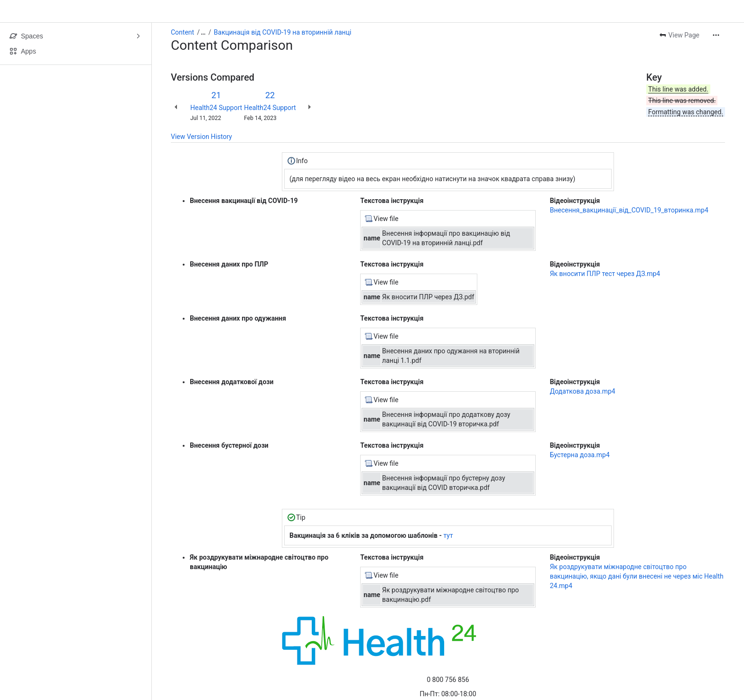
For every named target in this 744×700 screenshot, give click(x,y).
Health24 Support (216, 108)
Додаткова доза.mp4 (583, 391)
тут (448, 535)
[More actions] (716, 35)
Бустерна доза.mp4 (580, 455)
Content (182, 32)
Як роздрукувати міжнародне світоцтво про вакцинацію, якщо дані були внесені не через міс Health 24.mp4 (637, 576)
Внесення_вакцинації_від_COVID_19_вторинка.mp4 (629, 210)
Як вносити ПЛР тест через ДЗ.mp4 (605, 274)
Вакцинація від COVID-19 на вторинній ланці (283, 32)
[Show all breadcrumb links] (203, 32)
